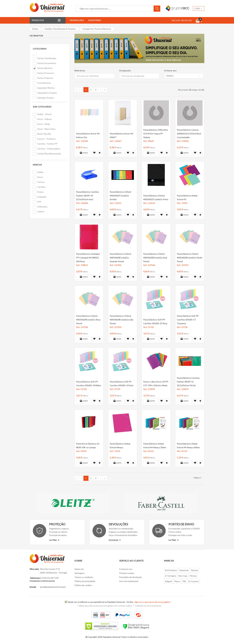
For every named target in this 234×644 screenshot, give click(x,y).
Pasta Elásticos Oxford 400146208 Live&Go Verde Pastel (190, 258)
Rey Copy (183, 576)
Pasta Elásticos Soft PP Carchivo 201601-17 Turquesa (188, 320)
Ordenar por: (171, 70)
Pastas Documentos (47, 63)
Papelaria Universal (112, 637)
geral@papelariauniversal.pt (53, 587)
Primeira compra (127, 573)
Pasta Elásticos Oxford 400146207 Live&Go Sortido (120, 196)
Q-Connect (194, 581)
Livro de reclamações (129, 581)
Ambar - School (44, 114)
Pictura (193, 576)
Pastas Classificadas (47, 58)
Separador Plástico (46, 88)
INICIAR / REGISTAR (182, 20)
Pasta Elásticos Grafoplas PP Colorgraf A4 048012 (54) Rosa (88, 258)
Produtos (38, 20)
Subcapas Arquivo (46, 98)
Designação (125, 70)
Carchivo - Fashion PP (47, 144)
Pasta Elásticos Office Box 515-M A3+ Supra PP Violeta (156, 134)
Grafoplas (42, 197)
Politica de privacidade (85, 581)
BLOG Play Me (44, 134)
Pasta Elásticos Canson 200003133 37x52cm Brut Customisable (189, 134)
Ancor (40, 177)
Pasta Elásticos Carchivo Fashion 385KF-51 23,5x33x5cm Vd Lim (188, 382)
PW (184, 581)
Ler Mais (54, 540)
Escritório (95, 20)
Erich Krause (171, 570)
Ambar (40, 172)
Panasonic (184, 570)
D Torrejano (171, 576)
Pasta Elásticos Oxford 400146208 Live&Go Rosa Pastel (88, 320)
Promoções (77, 20)
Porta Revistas (44, 83)
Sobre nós (79, 569)
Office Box (42, 207)
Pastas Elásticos (45, 68)
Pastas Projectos (45, 78)
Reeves (195, 570)
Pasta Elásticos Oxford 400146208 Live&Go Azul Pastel (155, 258)
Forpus (41, 192)
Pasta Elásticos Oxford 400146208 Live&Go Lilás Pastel (122, 320)
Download (115, 540)
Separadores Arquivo (47, 93)
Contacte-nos (126, 569)
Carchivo (41, 187)
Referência (80, 70)
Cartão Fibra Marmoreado (49, 154)
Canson (41, 182)
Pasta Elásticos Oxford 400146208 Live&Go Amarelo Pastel (120, 258)
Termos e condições (84, 577)
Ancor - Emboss (45, 119)
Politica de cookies (83, 585)
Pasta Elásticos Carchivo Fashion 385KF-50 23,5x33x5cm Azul (88, 196)
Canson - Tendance (46, 139)
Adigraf (168, 581)
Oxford (41, 212)
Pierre (177, 581)
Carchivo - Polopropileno (49, 149)
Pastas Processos (46, 73)
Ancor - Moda (44, 124)
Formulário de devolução (131, 577)
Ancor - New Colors (46, 129)
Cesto (84, 153)
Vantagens (80, 573)
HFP (39, 202)
